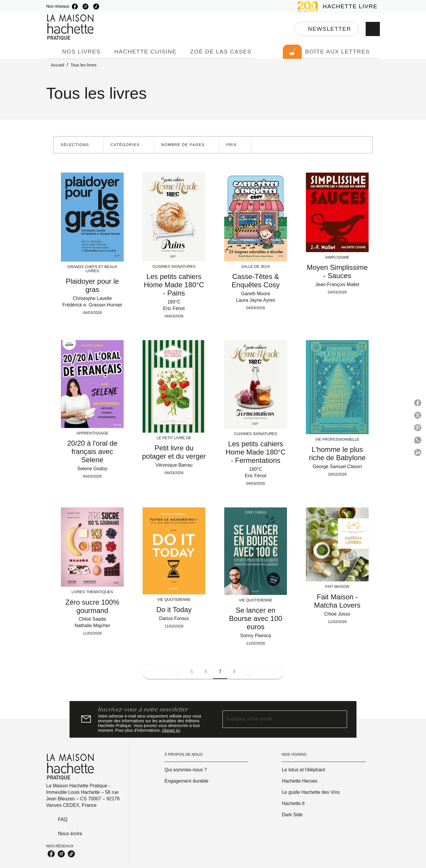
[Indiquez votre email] (277, 719)
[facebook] (75, 7)
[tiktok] (96, 7)
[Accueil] (71, 27)
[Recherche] (373, 29)
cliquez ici (171, 730)
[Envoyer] (340, 719)
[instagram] (85, 7)
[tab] (52, 52)
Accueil (58, 65)
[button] (326, 29)
